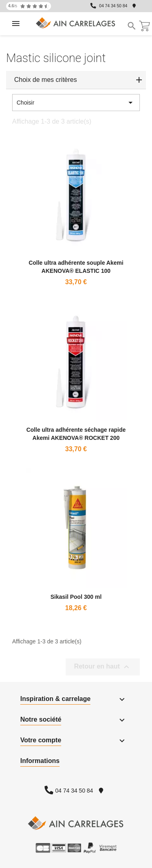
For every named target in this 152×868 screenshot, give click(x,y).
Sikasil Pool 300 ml (76, 597)
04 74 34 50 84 (113, 6)
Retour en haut (103, 667)
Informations (40, 761)
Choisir (76, 103)
